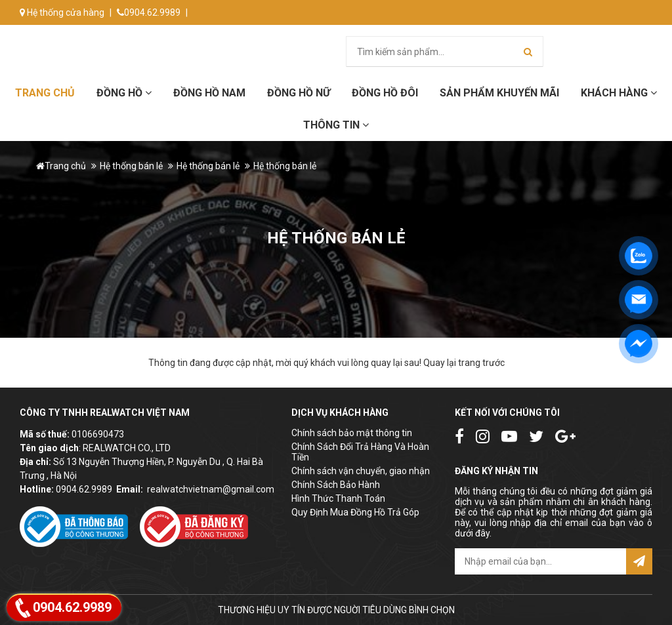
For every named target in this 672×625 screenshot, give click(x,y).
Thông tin (336, 125)
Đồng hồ (124, 93)
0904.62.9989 (149, 12)
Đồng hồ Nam (209, 93)
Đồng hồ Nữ (299, 93)
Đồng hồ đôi (385, 93)
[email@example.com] (540, 561)
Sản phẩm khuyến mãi (499, 93)
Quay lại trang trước (464, 363)
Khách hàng (619, 93)
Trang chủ (45, 93)
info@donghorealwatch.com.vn (90, 37)
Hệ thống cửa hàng (62, 12)
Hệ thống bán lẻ (131, 166)
